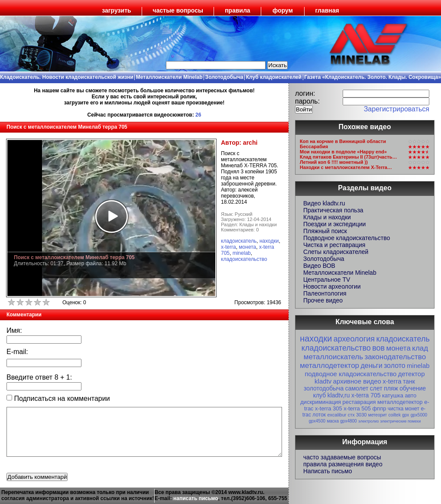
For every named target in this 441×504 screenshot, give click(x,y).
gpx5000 (419, 415)
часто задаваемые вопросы (342, 457)
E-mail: (17, 352)
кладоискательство (244, 259)
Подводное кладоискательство (347, 238)
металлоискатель (333, 357)
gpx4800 (348, 421)
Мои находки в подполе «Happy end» (343, 152)
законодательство (395, 357)
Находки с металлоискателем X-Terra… (346, 167)
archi (250, 143)
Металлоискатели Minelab (169, 77)
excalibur (337, 415)
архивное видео (357, 381)
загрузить (116, 10)
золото (395, 366)
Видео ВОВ (319, 266)
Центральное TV (327, 280)
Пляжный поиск (325, 231)
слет (376, 388)
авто (410, 395)
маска (333, 421)
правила (238, 10)
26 (198, 115)
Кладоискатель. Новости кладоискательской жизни (67, 77)
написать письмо (196, 498)
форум (283, 10)
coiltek (395, 415)
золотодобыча (324, 388)
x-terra (229, 247)
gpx (405, 415)
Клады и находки (327, 217)
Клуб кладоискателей (274, 77)
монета (247, 247)
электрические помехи (400, 421)
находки (269, 241)
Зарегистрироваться (397, 109)
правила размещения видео (343, 464)
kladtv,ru (339, 395)
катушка (393, 395)
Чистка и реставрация (334, 245)
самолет (357, 388)
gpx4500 (317, 421)
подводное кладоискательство (350, 374)
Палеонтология (325, 293)
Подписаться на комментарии (58, 398)
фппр (379, 408)
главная (327, 10)
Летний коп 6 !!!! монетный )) (334, 162)
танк (409, 381)
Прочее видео (323, 300)
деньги (371, 366)
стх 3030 (357, 415)
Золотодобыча (224, 77)
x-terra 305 (329, 408)
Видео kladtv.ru (324, 203)
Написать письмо (328, 471)
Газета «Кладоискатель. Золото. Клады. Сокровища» (373, 77)
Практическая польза (333, 210)
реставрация (359, 402)
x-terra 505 (357, 408)
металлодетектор (329, 366)
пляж (391, 388)
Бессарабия (314, 146)
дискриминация (321, 402)
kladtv (323, 381)
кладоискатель (239, 241)
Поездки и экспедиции (334, 224)
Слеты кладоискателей (336, 252)
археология (354, 339)
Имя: (14, 330)
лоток (319, 415)
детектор (412, 374)
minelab (242, 253)
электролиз (368, 421)
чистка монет (404, 409)
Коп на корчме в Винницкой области (343, 141)
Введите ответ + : (39, 377)
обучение (413, 388)
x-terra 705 (366, 395)
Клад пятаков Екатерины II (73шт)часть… (348, 157)
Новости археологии (332, 286)
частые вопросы (178, 10)
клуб (320, 395)
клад (420, 348)
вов (378, 348)
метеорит (378, 415)
